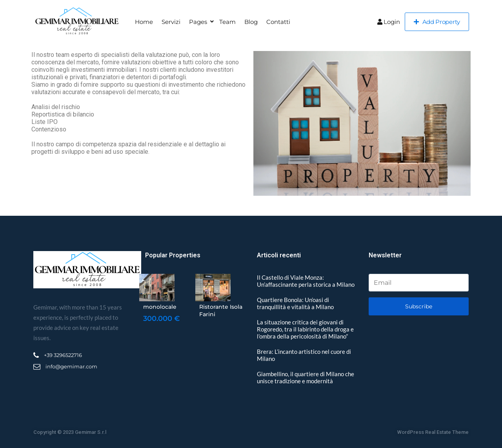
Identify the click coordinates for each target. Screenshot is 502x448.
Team (227, 22)
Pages (198, 22)
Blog (251, 22)
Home (144, 22)
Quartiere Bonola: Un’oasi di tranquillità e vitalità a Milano (295, 303)
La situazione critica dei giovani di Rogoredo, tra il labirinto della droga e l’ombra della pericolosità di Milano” (305, 329)
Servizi (171, 22)
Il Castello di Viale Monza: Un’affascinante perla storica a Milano (306, 281)
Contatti (278, 22)
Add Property (437, 22)
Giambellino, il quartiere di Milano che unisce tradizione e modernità (306, 377)
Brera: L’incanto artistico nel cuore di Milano (304, 355)
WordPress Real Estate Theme (433, 432)
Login (389, 22)
